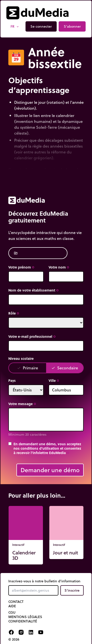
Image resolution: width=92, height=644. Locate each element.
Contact (16, 602)
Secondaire (65, 368)
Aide (12, 606)
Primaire (27, 368)
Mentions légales (25, 617)
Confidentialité (23, 621)
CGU (12, 612)
